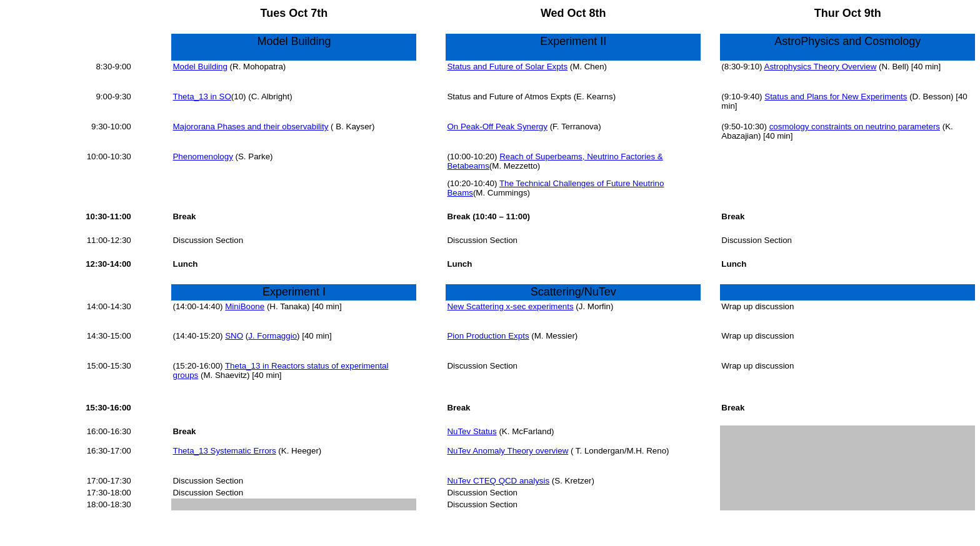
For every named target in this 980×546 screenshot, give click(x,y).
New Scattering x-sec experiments (510, 306)
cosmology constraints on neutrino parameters (855, 127)
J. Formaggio (272, 336)
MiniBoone (245, 306)
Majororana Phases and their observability (250, 127)
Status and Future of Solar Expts (507, 67)
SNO (234, 336)
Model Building (200, 67)
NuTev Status (472, 431)
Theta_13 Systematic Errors (224, 451)
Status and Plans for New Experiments (836, 97)
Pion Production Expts (488, 336)
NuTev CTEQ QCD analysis (498, 481)
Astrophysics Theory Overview (821, 67)
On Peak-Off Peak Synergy (497, 127)
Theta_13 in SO (202, 97)
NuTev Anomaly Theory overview (507, 451)
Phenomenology (202, 156)
